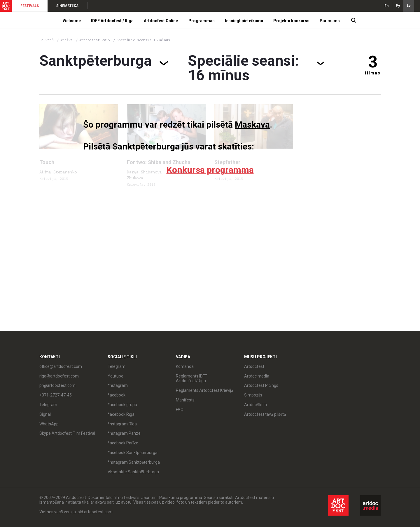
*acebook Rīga (121, 414)
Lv (409, 6)
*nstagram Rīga (122, 424)
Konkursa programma (210, 170)
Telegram (48, 405)
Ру (398, 6)
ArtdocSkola (256, 405)
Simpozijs (253, 395)
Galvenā (47, 40)
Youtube (116, 376)
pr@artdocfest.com (57, 385)
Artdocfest (254, 366)
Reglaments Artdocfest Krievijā (205, 390)
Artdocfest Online (161, 21)
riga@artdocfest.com (59, 376)
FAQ (180, 410)
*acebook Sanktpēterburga (133, 453)
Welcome (72, 21)
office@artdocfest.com (61, 366)
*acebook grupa (122, 405)
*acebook (117, 395)
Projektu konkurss (291, 21)
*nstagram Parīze (124, 433)
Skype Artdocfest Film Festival (67, 433)
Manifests (185, 400)
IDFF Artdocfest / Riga (112, 21)
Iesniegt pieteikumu (244, 21)
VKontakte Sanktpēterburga (133, 472)
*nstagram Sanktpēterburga (134, 462)
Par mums (330, 21)
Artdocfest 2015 (96, 40)
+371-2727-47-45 (56, 395)
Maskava (252, 125)
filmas (373, 73)
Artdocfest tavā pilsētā (265, 414)
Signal (45, 414)
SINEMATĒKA (67, 6)
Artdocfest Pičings (261, 385)
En (386, 6)
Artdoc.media (257, 376)
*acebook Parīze (123, 443)
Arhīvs (66, 40)
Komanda (185, 366)
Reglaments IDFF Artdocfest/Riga (191, 379)
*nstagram (118, 385)
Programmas (202, 21)
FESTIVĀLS (30, 6)
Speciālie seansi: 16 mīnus (143, 40)
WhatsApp (49, 424)
